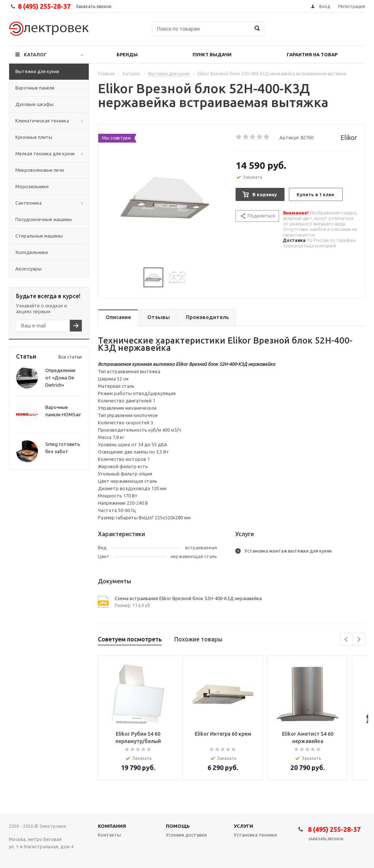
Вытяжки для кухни (37, 71)
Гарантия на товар (312, 54)
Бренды (127, 54)
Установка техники (255, 835)
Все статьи (70, 357)
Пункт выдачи (212, 54)
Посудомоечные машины (44, 219)
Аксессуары (28, 269)
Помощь (178, 826)
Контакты (109, 835)
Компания (112, 826)
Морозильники (32, 186)
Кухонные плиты (34, 137)
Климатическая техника (42, 121)
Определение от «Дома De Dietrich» (60, 378)
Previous (346, 639)
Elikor (349, 137)
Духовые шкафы (35, 104)
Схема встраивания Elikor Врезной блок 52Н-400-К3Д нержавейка (188, 598)
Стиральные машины (39, 236)
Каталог (35, 54)
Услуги (243, 826)
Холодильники (32, 252)
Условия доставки (186, 835)
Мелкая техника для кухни (45, 153)
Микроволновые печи (40, 170)
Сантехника (28, 203)
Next (359, 639)
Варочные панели (35, 88)
